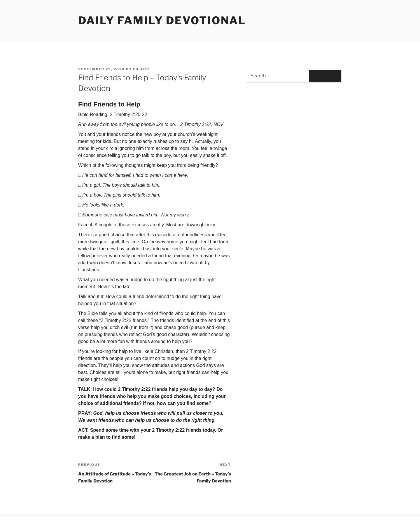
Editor (141, 69)
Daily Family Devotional (162, 20)
